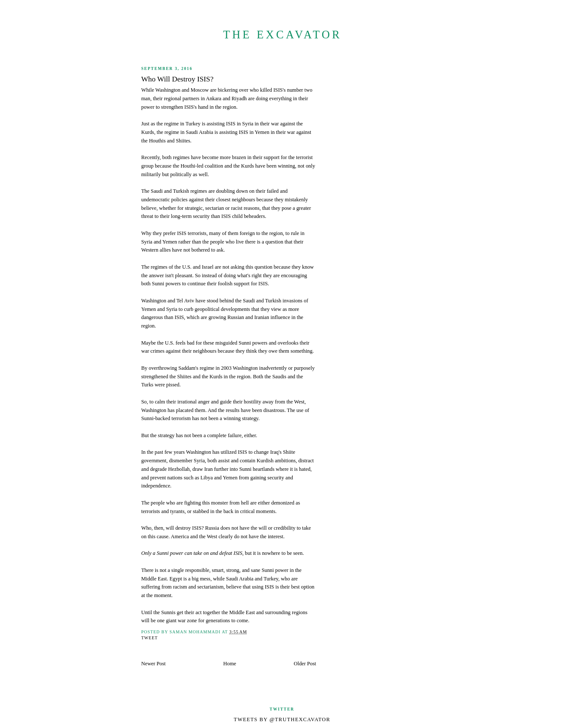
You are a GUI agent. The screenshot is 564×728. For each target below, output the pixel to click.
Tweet (150, 638)
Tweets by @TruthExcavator (282, 719)
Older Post (305, 664)
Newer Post (153, 664)
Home (230, 664)
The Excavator (282, 35)
